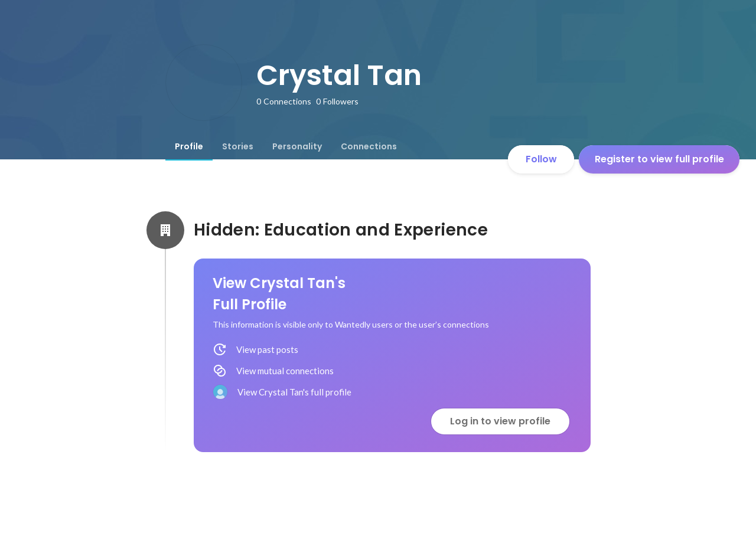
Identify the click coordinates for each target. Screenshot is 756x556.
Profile (189, 146)
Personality (297, 146)
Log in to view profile (500, 421)
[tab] (189, 146)
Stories (238, 146)
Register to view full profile (659, 159)
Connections (369, 146)
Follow (541, 159)
